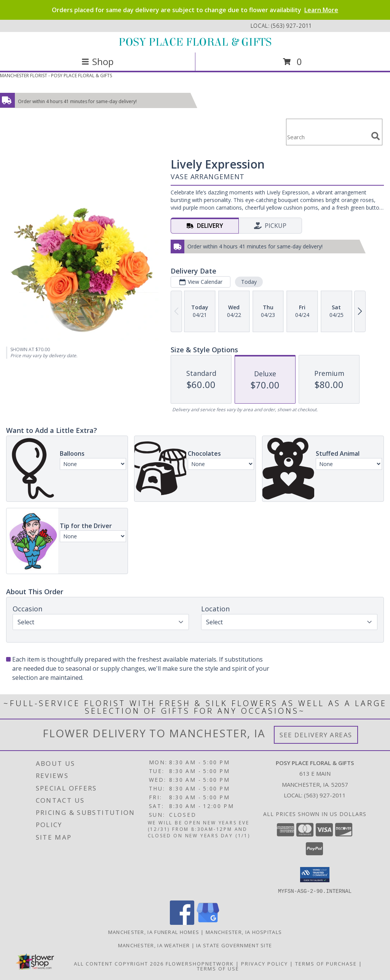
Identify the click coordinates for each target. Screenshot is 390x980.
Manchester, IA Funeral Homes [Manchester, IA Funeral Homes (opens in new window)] (154, 932)
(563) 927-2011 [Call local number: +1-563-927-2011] (292, 26)
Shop (97, 61)
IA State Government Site (234, 945)
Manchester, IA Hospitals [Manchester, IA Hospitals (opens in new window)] (244, 932)
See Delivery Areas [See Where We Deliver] (316, 735)
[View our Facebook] (182, 922)
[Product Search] (327, 137)
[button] (315, 875)
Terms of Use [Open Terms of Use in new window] (218, 968)
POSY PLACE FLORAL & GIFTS (195, 42)
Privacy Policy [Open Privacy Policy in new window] (265, 963)
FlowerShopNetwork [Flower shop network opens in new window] (200, 963)
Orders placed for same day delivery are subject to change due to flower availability (195, 10)
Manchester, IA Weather (154, 945)
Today (249, 282)
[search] (376, 136)
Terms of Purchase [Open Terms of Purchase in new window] (326, 963)
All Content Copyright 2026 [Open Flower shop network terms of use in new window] (119, 963)
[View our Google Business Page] (208, 922)
